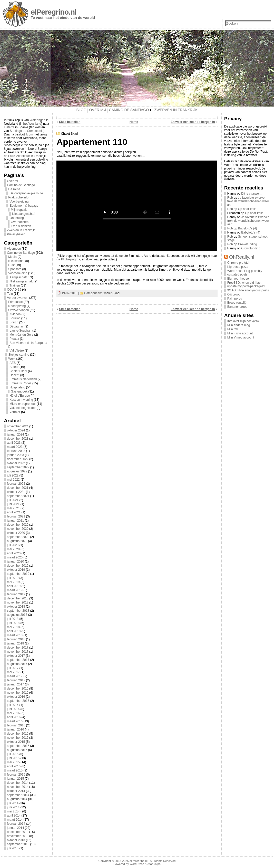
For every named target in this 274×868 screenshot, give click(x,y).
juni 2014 (13, 807)
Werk (12, 359)
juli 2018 (13, 619)
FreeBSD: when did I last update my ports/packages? (246, 284)
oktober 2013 (16, 840)
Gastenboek (19, 391)
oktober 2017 (16, 656)
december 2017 (18, 648)
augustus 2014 (17, 799)
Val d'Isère (17, 351)
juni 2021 (13, 504)
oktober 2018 (16, 607)
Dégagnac (17, 326)
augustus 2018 (17, 615)
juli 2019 (13, 578)
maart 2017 (15, 676)
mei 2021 (13, 508)
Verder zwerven (18, 298)
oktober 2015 (16, 742)
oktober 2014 (16, 791)
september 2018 (18, 611)
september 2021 (18, 496)
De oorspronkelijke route (26, 193)
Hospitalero (17, 387)
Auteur (14, 367)
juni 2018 (13, 623)
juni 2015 (13, 758)
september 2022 (18, 467)
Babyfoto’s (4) (248, 228)
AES (13, 363)
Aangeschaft (18, 277)
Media (12, 257)
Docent (14, 375)
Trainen (15, 285)
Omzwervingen (18, 310)
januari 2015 (15, 779)
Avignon (15, 314)
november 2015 (18, 738)
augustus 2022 (17, 471)
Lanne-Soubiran (20, 331)
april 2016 (14, 717)
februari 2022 (16, 484)
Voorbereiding (19, 202)
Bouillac (15, 318)
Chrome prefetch (239, 263)
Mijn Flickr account (240, 333)
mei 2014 (13, 811)
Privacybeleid (16, 234)
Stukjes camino (19, 355)
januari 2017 (15, 684)
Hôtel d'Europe (20, 396)
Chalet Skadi (18, 371)
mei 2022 (13, 480)
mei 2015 (13, 762)
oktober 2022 (16, 463)
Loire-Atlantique (19, 156)
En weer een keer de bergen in (193, 122)
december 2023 (18, 439)
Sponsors (15, 269)
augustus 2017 (17, 664)
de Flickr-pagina (68, 259)
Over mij (13, 181)
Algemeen (14, 249)
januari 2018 (15, 643)
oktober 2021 (16, 492)
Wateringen (37, 120)
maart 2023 (15, 447)
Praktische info (18, 197)
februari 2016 (16, 725)
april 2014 (14, 816)
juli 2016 (13, 705)
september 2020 (18, 537)
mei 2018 (13, 627)
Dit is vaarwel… (252, 194)
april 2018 (14, 631)
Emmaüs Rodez (20, 383)
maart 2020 (15, 557)
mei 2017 (13, 672)
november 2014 (18, 787)
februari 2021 (16, 516)
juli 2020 (13, 545)
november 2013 (18, 836)
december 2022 (18, 459)
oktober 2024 (16, 430)
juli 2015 (13, 754)
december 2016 (18, 689)
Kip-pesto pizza (238, 267)
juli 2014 (13, 803)
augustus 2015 (17, 750)
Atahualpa (154, 864)
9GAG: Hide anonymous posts (248, 290)
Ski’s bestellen (70, 122)
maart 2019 (15, 590)
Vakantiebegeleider (23, 408)
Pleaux (14, 339)
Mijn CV (233, 329)
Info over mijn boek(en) (243, 321)
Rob (230, 198)
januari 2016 (15, 729)
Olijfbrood (234, 294)
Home (134, 122)
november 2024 (18, 426)
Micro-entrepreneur (23, 404)
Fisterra (9, 127)
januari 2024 (15, 435)
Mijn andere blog (239, 325)
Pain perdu (235, 299)
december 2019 (18, 566)
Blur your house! (238, 279)
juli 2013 (13, 848)
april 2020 (14, 553)
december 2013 (18, 832)
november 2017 (18, 652)
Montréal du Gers (21, 335)
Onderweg (17, 218)
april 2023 (14, 443)
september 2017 (18, 660)
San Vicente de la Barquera (28, 343)
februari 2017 (16, 680)
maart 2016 (15, 721)
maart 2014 (15, 820)
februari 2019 (16, 594)
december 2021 (18, 488)
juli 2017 (13, 668)
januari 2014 (15, 828)
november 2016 (18, 693)
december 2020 (18, 525)
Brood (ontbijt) (237, 303)
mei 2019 (13, 582)
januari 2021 (15, 521)
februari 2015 (16, 775)
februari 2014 (16, 824)
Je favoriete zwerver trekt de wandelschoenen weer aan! (248, 201)
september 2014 (18, 795)
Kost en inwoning (21, 400)
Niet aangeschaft (24, 214)
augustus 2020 (17, 541)
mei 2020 (13, 549)
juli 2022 (13, 475)
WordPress (137, 864)
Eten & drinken (21, 226)
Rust (11, 265)
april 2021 (14, 512)
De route (14, 189)
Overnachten (20, 222)
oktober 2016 (16, 697)
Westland (35, 124)
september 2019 (18, 574)
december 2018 (18, 598)
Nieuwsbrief (16, 261)
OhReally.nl (242, 257)
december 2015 (18, 734)
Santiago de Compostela (27, 131)
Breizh (14, 322)
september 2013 (18, 844)
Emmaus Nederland (23, 379)
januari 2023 (15, 455)
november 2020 (18, 529)
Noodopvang (17, 306)
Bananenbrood (237, 307)
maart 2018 (15, 635)
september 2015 (18, 746)
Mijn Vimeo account (241, 337)
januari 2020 (15, 562)
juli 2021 (13, 500)
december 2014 (18, 783)
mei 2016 (13, 713)
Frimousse (15, 302)
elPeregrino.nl (54, 12)
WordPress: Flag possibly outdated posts (245, 273)
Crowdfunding (248, 244)
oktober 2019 (16, 570)
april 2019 (14, 586)
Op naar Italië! (248, 209)
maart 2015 (15, 770)
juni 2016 (13, 709)
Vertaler (15, 412)
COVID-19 (14, 290)
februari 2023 (16, 451)
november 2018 (18, 602)
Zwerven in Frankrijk (21, 230)
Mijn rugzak (19, 210)
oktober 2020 (16, 533)
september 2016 (18, 701)
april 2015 (14, 766)
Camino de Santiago (21, 185)
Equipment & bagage (24, 206)
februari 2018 (16, 639)
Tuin (10, 294)
